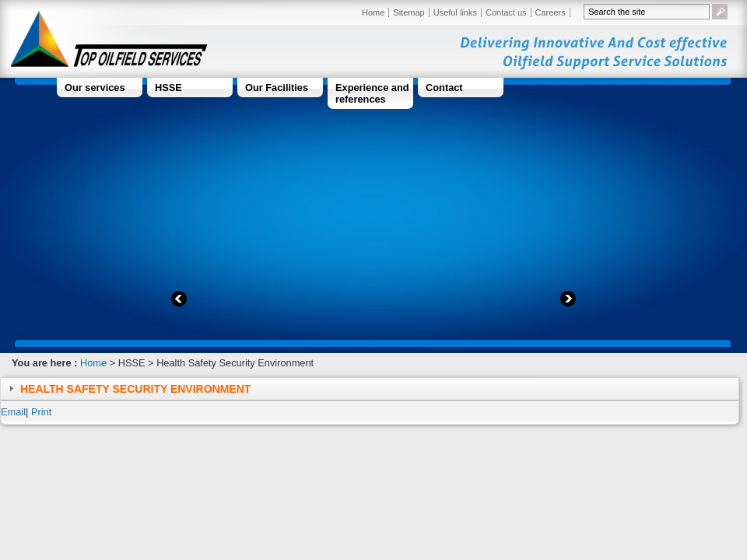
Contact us (506, 12)
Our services (95, 87)
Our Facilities (277, 87)
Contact (444, 87)
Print (41, 412)
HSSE (168, 87)
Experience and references (372, 93)
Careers (551, 12)
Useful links (455, 12)
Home (373, 12)
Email (13, 412)
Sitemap (409, 12)
